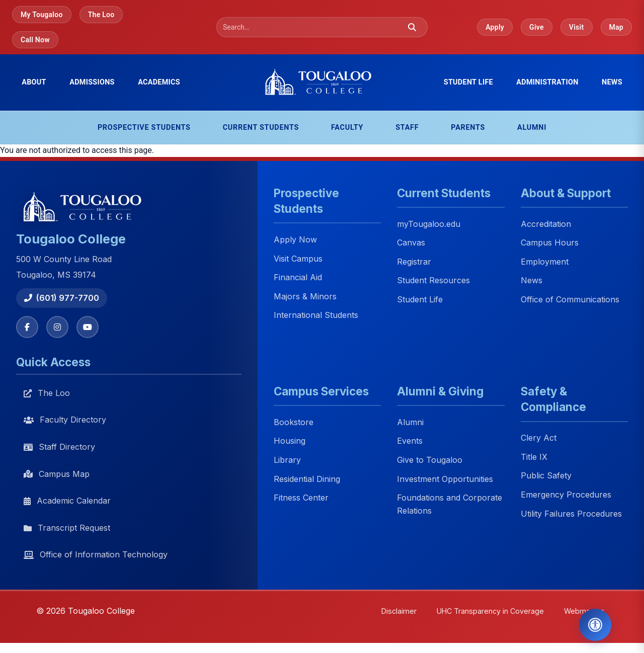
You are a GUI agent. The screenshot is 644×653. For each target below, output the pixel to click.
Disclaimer (399, 611)
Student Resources (433, 281)
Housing (290, 441)
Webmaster (584, 611)
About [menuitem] (34, 82)
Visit (577, 27)
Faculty (347, 128)
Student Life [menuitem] (468, 82)
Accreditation (546, 224)
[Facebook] (27, 327)
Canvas (411, 243)
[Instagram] (57, 327)
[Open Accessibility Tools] (595, 625)
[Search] (311, 27)
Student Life (420, 299)
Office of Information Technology (96, 554)
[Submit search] (412, 27)
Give (537, 27)
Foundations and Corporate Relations (450, 505)
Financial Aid (298, 278)
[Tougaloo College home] (322, 83)
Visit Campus (298, 259)
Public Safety (546, 476)
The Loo (101, 15)
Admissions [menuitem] (92, 82)
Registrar (414, 262)
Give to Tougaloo (430, 460)
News (612, 82)
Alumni (532, 128)
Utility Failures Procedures (571, 514)
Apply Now (295, 239)
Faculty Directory (65, 420)
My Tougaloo (42, 15)
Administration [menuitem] (547, 82)
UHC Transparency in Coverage (490, 611)
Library (287, 460)
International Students (316, 315)
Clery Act (539, 438)
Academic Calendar (67, 501)
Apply (495, 27)
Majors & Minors (305, 296)
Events (410, 441)
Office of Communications (570, 299)
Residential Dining (307, 479)
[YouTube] (88, 327)
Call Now (35, 40)
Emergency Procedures (566, 495)
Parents (468, 128)
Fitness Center (301, 498)
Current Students (261, 128)
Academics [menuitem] (159, 82)
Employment (545, 262)
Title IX (534, 457)
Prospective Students (144, 128)
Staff (407, 128)
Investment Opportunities (445, 479)
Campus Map (57, 474)
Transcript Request (67, 528)
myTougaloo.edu (429, 224)
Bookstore (294, 422)
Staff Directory (59, 447)
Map (617, 27)
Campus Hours (550, 243)
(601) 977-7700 (62, 298)
